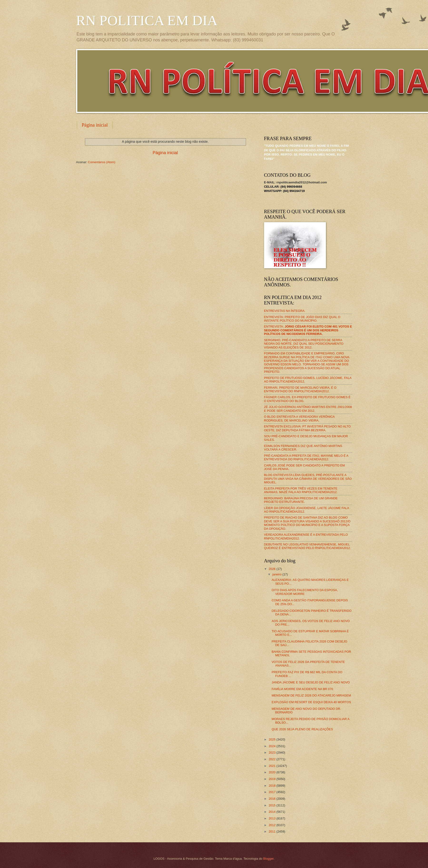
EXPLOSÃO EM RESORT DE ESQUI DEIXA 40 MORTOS (311, 702)
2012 (272, 825)
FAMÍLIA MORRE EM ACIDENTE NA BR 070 (302, 689)
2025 (272, 739)
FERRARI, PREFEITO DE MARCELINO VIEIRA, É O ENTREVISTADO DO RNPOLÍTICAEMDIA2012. (300, 389)
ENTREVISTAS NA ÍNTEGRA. (285, 311)
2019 (272, 779)
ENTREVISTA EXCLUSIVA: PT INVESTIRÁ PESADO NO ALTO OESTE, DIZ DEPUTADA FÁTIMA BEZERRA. (307, 428)
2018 (272, 786)
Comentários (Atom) (102, 162)
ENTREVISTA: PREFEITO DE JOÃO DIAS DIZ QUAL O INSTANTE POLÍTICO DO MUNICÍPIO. (302, 319)
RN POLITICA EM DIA (147, 20)
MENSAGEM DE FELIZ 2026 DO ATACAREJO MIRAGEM (311, 695)
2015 (272, 805)
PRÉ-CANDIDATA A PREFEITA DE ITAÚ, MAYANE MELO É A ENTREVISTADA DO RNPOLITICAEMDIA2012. (306, 457)
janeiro (277, 574)
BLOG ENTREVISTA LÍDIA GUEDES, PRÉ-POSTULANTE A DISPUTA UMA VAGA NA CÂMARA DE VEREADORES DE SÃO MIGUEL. (308, 479)
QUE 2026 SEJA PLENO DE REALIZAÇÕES (302, 729)
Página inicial (95, 125)
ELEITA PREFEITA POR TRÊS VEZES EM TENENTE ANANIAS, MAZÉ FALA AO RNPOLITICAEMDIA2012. (301, 490)
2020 (272, 772)
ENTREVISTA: (308, 330)
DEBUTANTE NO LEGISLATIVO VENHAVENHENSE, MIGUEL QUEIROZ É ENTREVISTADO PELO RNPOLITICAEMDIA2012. (307, 546)
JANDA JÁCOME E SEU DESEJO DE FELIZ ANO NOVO (311, 682)
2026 (272, 569)
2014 (272, 812)
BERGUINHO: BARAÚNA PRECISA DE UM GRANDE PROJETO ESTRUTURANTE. (301, 500)
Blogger (268, 859)
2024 (272, 746)
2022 (272, 759)
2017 (272, 792)
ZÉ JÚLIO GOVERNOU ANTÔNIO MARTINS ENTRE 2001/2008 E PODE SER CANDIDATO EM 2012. (308, 409)
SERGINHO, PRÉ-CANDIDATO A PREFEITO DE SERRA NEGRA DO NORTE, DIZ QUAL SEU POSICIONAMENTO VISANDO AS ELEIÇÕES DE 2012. (304, 344)
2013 (272, 818)
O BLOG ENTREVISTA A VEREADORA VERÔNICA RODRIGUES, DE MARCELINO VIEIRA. (299, 418)
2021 (272, 766)
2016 (272, 799)
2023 (272, 753)
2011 (272, 831)
